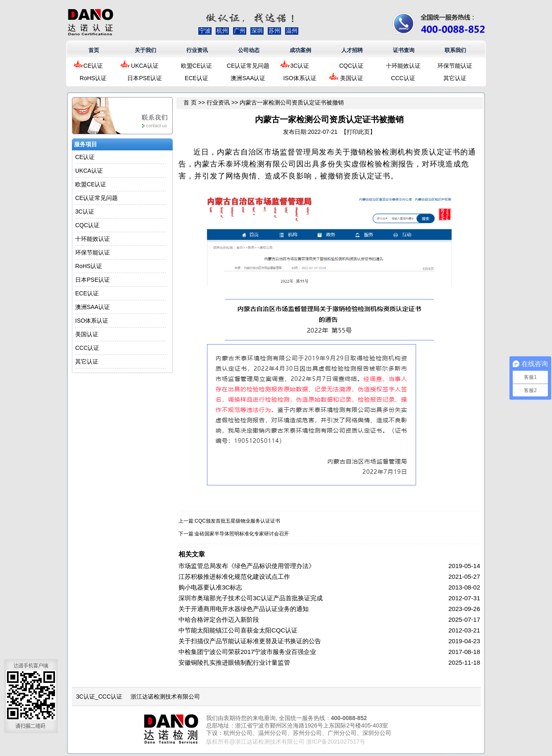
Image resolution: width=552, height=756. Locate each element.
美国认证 (352, 78)
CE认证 (93, 66)
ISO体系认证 (300, 78)
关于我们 (145, 50)
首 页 (190, 102)
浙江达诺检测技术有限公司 (165, 697)
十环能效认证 (403, 66)
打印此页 (358, 132)
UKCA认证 (145, 66)
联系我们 (455, 50)
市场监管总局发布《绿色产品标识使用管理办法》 (247, 566)
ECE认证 (196, 78)
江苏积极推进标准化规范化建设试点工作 (234, 577)
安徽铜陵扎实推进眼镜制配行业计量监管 (234, 662)
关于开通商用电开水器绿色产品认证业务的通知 (244, 609)
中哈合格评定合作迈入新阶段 (219, 619)
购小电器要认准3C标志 (210, 587)
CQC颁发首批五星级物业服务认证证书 (237, 521)
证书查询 (404, 50)
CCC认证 (403, 78)
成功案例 (300, 50)
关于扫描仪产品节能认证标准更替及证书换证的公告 (250, 641)
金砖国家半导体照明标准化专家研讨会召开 (242, 534)
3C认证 (300, 66)
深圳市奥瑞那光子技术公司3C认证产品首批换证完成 (251, 598)
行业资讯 (197, 50)
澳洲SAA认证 (248, 78)
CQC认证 (351, 66)
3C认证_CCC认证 (99, 697)
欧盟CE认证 (196, 66)
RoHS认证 (93, 78)
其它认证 (455, 78)
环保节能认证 (455, 66)
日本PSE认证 (145, 78)
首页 (94, 50)
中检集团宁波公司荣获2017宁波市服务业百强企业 (247, 652)
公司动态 (249, 50)
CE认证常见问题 (248, 66)
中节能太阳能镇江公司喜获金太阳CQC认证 (238, 630)
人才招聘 (352, 50)
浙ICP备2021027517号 (336, 742)
